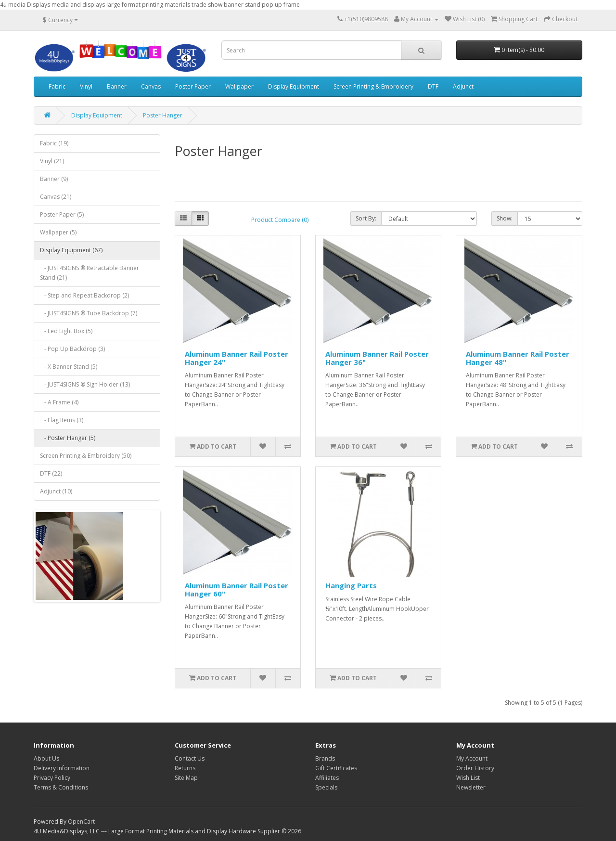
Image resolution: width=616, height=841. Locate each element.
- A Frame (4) (59, 402)
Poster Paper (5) (62, 214)
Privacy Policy (52, 778)
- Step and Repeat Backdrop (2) (84, 295)
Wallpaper (239, 86)
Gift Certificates (336, 768)
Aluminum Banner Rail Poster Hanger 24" (237, 358)
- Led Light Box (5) (66, 331)
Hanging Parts (351, 585)
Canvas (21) (56, 197)
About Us (46, 758)
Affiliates (327, 778)
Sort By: (366, 218)
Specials (326, 787)
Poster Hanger (163, 115)
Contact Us (190, 758)
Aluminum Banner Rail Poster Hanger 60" (237, 589)
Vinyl (86, 86)
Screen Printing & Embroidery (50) (86, 456)
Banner (117, 86)
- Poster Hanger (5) (68, 438)
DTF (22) (51, 473)
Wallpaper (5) (58, 232)
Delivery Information (62, 768)
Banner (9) (54, 179)
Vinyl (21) (52, 161)
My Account (472, 758)
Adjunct (463, 86)
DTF (433, 86)
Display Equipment (294, 86)
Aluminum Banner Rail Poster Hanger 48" (518, 358)
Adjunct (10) (56, 491)
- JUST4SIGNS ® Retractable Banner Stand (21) (90, 273)
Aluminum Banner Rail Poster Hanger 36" (377, 358)
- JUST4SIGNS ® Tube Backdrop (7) (89, 313)
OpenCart (81, 822)
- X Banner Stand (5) (69, 367)
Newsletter (471, 787)
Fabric (57, 86)
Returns (185, 768)
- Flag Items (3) (62, 420)
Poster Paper (193, 86)
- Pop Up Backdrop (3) (72, 349)
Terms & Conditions (61, 787)
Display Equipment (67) (71, 250)
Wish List (468, 778)
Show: (505, 218)
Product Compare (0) (280, 220)
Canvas (151, 86)
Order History (475, 768)
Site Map (186, 778)
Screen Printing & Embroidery (373, 86)
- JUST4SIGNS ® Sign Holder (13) (85, 384)
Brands (325, 758)
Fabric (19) (54, 143)
